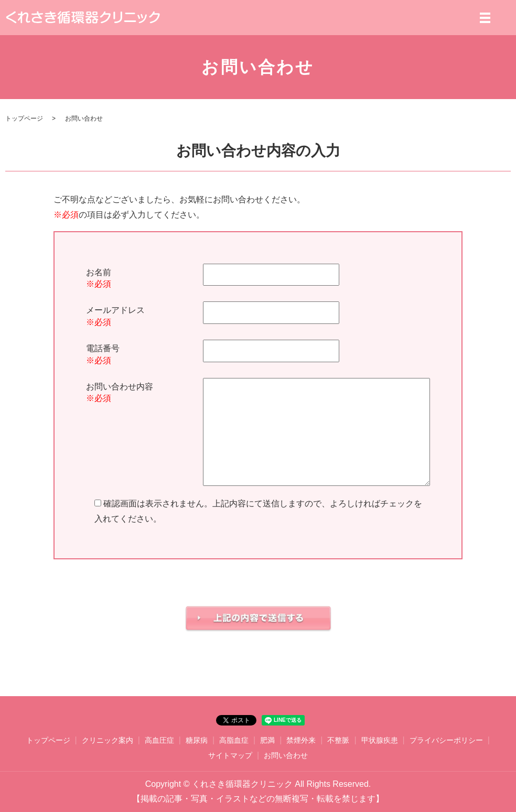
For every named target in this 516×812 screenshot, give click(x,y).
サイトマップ (230, 755)
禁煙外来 (301, 740)
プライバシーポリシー (446, 740)
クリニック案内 (107, 740)
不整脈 (338, 740)
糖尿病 (197, 740)
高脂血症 (234, 740)
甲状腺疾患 (380, 740)
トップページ (24, 118)
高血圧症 (159, 740)
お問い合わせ (286, 755)
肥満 (267, 740)
